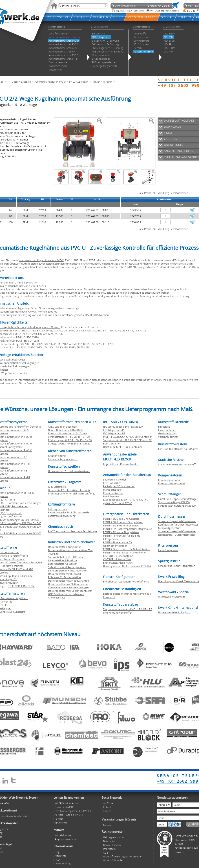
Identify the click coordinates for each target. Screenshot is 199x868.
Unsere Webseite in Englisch (174, 612)
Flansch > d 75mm (102, 82)
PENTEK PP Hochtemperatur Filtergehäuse (127, 529)
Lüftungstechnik (57, 509)
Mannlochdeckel (113, 490)
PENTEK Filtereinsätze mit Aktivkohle (124, 552)
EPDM (31, 586)
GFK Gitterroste (57, 487)
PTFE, (11, 586)
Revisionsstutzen (113, 493)
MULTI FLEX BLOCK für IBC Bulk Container (127, 437)
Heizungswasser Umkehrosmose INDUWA (127, 566)
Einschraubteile (167, 430)
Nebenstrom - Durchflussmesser (177, 535)
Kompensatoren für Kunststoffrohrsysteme (171, 482)
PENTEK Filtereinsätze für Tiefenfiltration (127, 549)
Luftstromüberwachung (62, 516)
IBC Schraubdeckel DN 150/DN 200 (123, 427)
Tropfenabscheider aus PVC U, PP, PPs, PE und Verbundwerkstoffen (127, 611)
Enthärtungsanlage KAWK (118, 563)
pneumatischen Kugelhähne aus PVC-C (41, 260)
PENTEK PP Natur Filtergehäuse (121, 532)
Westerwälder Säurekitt (171, 597)
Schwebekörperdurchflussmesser (177, 521)
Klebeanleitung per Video (63, 459)
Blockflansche (111, 496)
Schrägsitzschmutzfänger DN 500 (177, 506)
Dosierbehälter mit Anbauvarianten (69, 581)
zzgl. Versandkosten (177, 193)
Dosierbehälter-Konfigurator (64, 547)
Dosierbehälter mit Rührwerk (65, 574)
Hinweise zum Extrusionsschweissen (69, 471)
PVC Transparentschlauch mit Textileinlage (73, 531)
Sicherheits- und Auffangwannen (67, 567)
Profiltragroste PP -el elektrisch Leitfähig (71, 493)
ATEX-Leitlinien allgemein (63, 427)
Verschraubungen (168, 437)
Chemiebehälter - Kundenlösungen (68, 587)
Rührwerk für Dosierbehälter (65, 577)
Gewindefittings (167, 433)
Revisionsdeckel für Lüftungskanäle (69, 512)
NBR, (18, 586)
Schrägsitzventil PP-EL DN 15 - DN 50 (69, 443)
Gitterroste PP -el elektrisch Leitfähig (69, 490)
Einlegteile (164, 427)
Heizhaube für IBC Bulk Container (123, 447)
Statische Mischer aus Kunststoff (177, 464)
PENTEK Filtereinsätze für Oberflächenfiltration (118, 544)
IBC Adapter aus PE (114, 430)
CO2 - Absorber (112, 483)
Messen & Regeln (21, 82)
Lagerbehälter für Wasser (62, 564)
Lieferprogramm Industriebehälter (68, 570)
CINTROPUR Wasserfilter (117, 559)
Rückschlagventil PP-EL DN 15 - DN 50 (70, 440)
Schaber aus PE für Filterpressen (177, 566)
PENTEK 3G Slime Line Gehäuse (121, 519)
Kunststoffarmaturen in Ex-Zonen (67, 433)
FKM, (24, 586)
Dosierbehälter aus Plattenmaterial (68, 584)
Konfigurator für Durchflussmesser (178, 525)
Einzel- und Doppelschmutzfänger (178, 499)
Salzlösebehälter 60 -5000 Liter (66, 557)
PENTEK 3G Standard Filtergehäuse (123, 522)
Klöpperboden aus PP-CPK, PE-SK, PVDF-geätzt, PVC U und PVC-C (127, 501)
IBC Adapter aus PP (114, 433)
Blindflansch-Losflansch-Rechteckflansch (127, 581)
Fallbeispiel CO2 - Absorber (119, 486)
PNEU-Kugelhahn (79, 82)
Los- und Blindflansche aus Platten (178, 449)
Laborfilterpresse (168, 550)
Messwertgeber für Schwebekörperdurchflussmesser (177, 530)
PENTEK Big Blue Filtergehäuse (121, 525)
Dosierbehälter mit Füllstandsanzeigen (70, 591)
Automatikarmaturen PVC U (50, 82)
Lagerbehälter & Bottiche (62, 560)
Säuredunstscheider (115, 479)
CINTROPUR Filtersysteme (118, 556)
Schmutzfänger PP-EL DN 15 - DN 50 (69, 437)
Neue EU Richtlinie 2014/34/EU (66, 430)
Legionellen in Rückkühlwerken (121, 464)
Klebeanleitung (57, 456)
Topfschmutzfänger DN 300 (174, 502)
